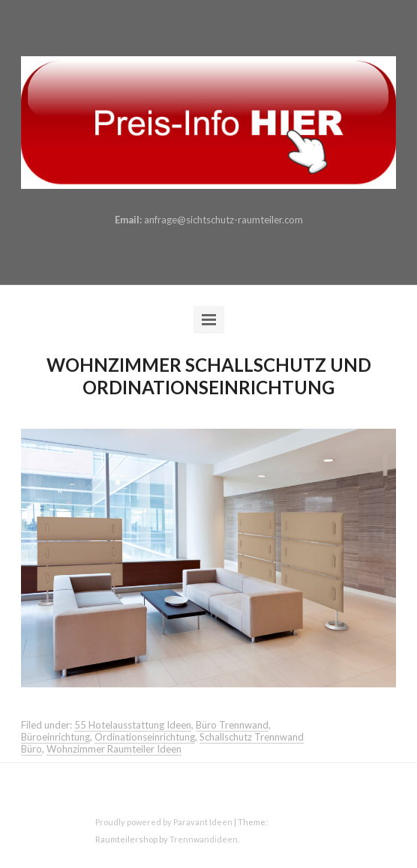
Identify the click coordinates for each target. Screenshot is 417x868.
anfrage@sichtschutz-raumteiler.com (223, 220)
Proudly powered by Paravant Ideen (164, 822)
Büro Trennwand (232, 725)
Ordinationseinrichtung (145, 737)
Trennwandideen (204, 839)
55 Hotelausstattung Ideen (133, 725)
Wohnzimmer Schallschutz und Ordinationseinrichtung (209, 376)
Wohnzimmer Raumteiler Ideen (114, 749)
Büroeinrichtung (55, 737)
